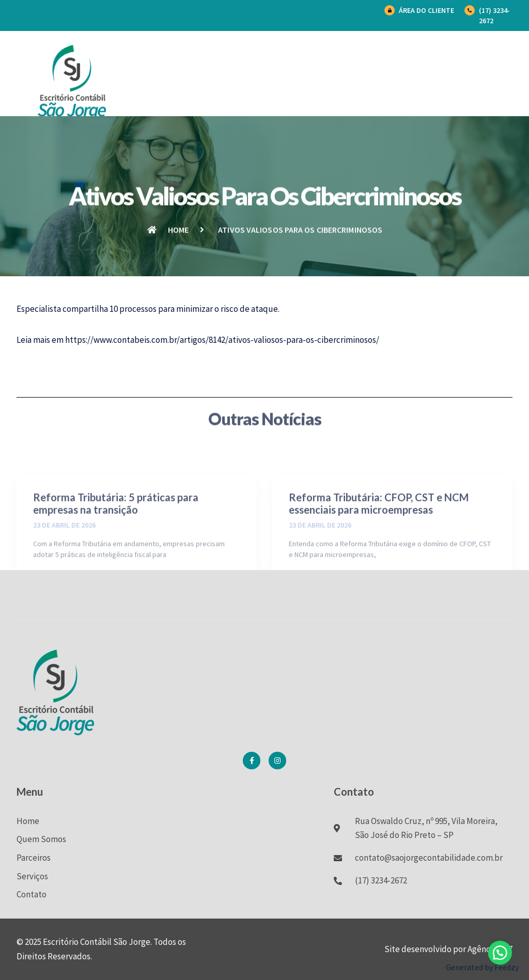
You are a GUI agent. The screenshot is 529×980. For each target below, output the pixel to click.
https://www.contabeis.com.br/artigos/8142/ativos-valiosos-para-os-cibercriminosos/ (222, 340)
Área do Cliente (426, 10)
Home (28, 821)
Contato (32, 894)
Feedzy (507, 967)
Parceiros (34, 858)
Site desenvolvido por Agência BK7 (448, 949)
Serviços (32, 876)
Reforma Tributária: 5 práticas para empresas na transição (116, 533)
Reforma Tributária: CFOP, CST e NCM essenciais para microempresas (379, 533)
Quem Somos (41, 839)
